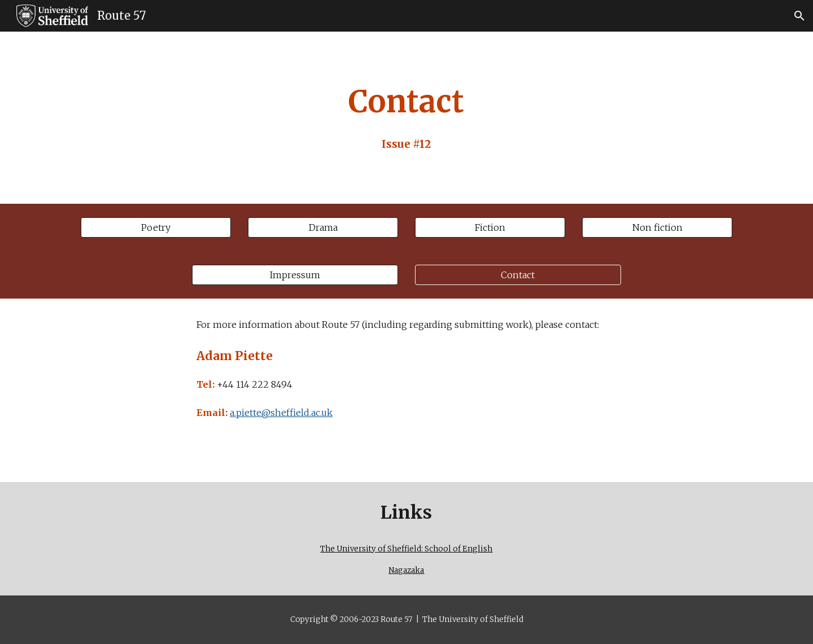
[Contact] (518, 275)
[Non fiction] (657, 227)
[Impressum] (295, 275)
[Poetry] (156, 227)
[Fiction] (490, 227)
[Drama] (323, 227)
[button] (799, 16)
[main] (406, 118)
